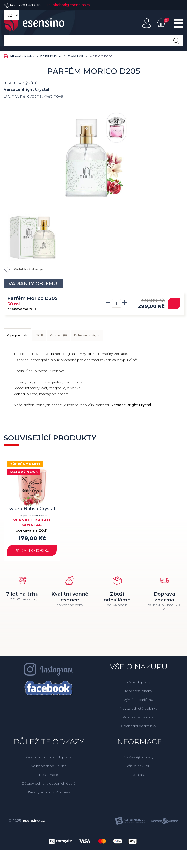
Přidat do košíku (32, 551)
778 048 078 (22, 5)
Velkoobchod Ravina (49, 768)
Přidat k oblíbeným (24, 269)
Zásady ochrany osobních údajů (49, 786)
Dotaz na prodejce (126, 336)
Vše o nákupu (138, 768)
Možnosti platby (139, 693)
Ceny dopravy (139, 684)
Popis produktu (24, 336)
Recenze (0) (85, 336)
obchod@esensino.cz (69, 5)
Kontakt (138, 777)
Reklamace (49, 777)
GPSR (56, 336)
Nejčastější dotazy (138, 759)
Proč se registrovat (139, 719)
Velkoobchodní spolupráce (49, 759)
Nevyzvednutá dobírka (138, 711)
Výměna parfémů (138, 702)
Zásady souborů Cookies (49, 794)
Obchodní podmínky (138, 728)
